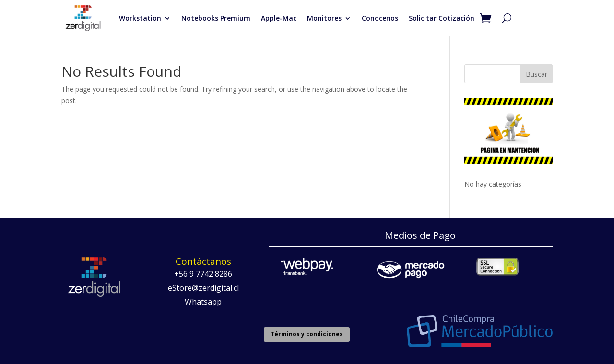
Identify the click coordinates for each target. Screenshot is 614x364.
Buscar (537, 74)
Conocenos (380, 18)
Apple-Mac (279, 18)
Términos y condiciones (307, 334)
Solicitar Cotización (442, 18)
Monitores (324, 18)
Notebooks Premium (216, 18)
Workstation (140, 18)
